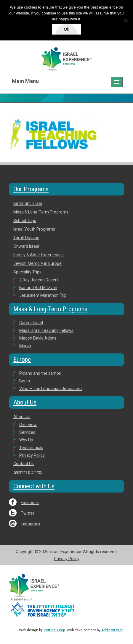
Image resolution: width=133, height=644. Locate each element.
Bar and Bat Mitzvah (38, 288)
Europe (22, 360)
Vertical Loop (54, 630)
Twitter (28, 513)
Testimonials (31, 448)
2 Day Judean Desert (39, 280)
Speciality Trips (27, 272)
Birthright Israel (28, 203)
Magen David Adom (38, 338)
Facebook (30, 503)
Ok (67, 29)
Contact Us (24, 464)
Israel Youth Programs (34, 229)
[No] (126, 20)
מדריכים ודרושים (28, 472)
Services (27, 432)
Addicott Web (112, 630)
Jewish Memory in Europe (37, 263)
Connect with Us (34, 486)
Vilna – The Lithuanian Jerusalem (51, 389)
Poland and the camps (40, 373)
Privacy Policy (32, 455)
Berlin (25, 381)
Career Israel (31, 323)
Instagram (30, 524)
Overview (28, 425)
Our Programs (31, 189)
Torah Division (26, 238)
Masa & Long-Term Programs (41, 212)
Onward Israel (26, 246)
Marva (25, 346)
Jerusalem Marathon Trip (43, 295)
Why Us (26, 440)
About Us (25, 402)
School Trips (25, 221)
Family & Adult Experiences (39, 255)
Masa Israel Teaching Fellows (46, 330)
